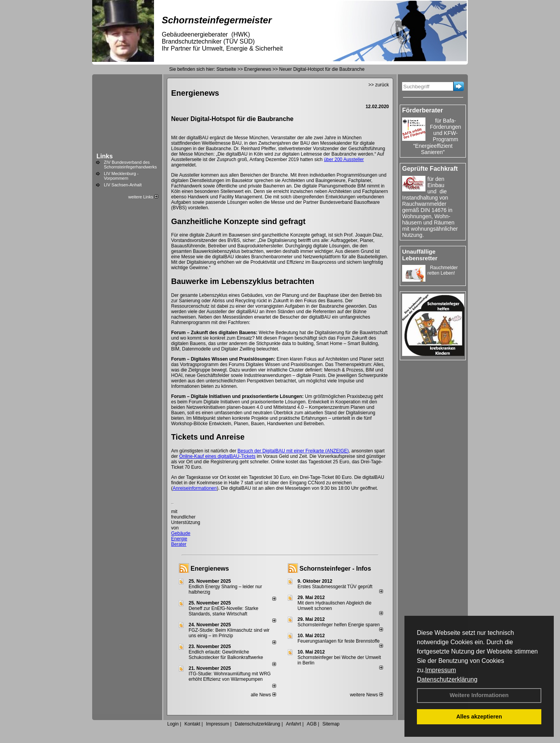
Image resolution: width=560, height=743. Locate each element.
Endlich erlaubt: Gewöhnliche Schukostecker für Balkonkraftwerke (226, 655)
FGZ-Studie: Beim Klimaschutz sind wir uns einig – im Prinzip (229, 633)
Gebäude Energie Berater (181, 539)
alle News (263, 695)
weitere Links (143, 197)
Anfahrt (293, 724)
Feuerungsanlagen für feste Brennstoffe (339, 641)
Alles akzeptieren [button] (479, 717)
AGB (312, 724)
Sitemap (331, 724)
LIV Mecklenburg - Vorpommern (121, 176)
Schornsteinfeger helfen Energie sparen (339, 625)
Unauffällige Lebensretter (420, 255)
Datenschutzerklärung (447, 679)
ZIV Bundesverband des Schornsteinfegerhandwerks (130, 165)
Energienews (210, 569)
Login (173, 724)
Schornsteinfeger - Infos (335, 569)
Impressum (440, 670)
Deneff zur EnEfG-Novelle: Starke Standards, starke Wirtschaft (223, 611)
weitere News (367, 695)
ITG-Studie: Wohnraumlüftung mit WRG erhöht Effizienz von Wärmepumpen (230, 676)
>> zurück (379, 85)
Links (105, 156)
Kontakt (192, 724)
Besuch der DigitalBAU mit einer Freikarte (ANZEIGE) (293, 451)
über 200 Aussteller (344, 159)
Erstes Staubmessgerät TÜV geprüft (335, 587)
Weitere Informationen (479, 695)
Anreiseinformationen (195, 488)
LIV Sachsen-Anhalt (123, 185)
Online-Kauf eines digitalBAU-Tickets (217, 456)
